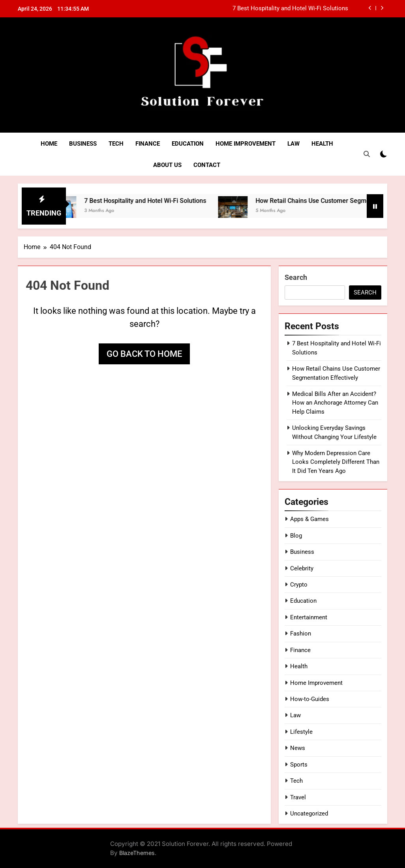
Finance (148, 144)
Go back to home (144, 354)
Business (83, 144)
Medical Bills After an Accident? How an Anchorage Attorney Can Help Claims (335, 403)
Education (188, 144)
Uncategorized (309, 814)
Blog (296, 536)
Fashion (301, 634)
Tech (116, 144)
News (298, 748)
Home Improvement (246, 144)
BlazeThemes (137, 853)
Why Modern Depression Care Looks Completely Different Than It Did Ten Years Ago (336, 462)
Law (293, 144)
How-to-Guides (310, 699)
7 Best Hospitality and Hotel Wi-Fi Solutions (290, 9)
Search (296, 277)
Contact (207, 165)
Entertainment (309, 617)
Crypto (299, 585)
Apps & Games (309, 519)
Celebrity (302, 568)
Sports (299, 765)
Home (49, 144)
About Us (167, 165)
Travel (298, 797)
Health (322, 144)
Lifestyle (301, 732)
